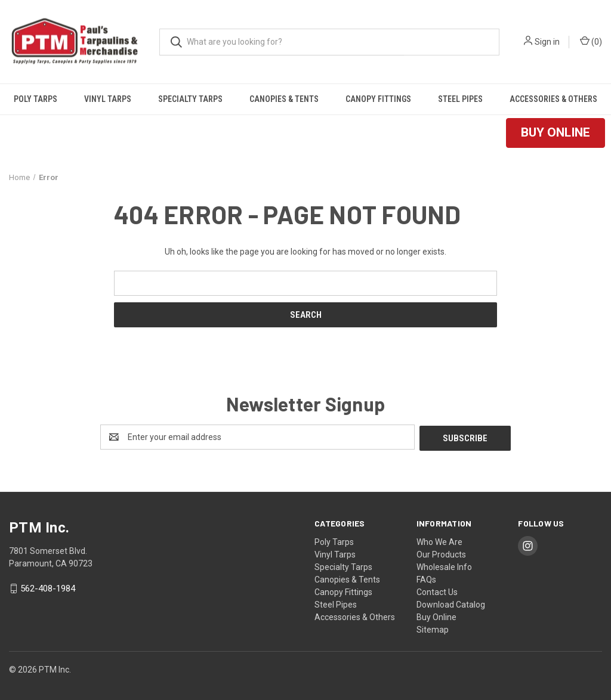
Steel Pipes (460, 99)
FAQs (426, 578)
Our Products (441, 553)
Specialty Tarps (190, 99)
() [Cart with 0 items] (591, 41)
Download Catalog (451, 603)
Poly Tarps (36, 99)
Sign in (547, 42)
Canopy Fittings (378, 99)
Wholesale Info (444, 566)
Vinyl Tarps (108, 99)
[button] (556, 133)
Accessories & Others (553, 99)
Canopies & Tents (284, 99)
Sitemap (433, 628)
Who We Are (439, 541)
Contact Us (437, 591)
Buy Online (436, 616)
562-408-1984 (48, 587)
